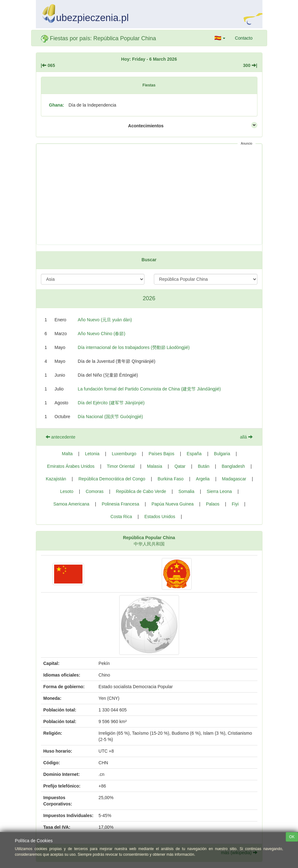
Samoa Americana (71, 504)
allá (246, 437)
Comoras (95, 491)
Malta (67, 454)
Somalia (186, 491)
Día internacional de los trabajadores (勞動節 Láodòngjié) (134, 347)
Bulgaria (222, 454)
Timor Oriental (121, 466)
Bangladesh (233, 466)
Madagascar (234, 479)
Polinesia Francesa (120, 504)
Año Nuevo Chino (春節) (101, 334)
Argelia (203, 479)
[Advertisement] (149, 194)
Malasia (155, 466)
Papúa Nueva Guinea (172, 504)
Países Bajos (161, 454)
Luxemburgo (124, 454)
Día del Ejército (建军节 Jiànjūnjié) (111, 403)
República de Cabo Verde (141, 491)
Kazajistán (56, 479)
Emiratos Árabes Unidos (71, 466)
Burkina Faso (171, 479)
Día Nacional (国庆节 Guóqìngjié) (110, 417)
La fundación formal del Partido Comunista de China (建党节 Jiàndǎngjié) (149, 389)
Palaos (213, 504)
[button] (220, 38)
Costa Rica (121, 517)
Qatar (180, 466)
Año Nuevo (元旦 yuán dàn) (105, 320)
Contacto (244, 38)
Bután (204, 466)
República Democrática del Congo (112, 479)
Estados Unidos (160, 517)
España (194, 454)
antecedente (61, 437)
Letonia (92, 454)
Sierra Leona (219, 491)
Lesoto (67, 491)
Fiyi (235, 504)
